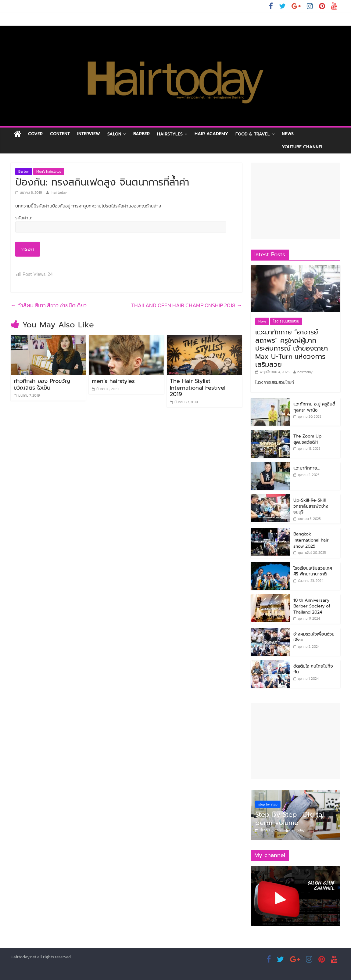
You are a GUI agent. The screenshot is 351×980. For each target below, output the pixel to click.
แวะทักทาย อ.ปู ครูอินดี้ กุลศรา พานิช (314, 407)
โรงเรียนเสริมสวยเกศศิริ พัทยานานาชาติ (313, 571)
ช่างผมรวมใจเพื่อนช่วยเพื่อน (314, 637)
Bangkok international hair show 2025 (311, 540)
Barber (141, 134)
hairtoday (59, 193)
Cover (35, 134)
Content (60, 134)
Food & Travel (253, 134)
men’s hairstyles (113, 381)
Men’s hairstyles (49, 171)
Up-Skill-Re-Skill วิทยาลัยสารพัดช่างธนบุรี (311, 506)
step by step (268, 804)
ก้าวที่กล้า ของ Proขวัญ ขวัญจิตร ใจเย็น (42, 384)
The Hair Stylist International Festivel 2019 (198, 388)
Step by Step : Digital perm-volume (290, 818)
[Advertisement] (295, 201)
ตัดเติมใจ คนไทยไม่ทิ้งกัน (313, 669)
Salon (114, 134)
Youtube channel (303, 147)
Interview (89, 134)
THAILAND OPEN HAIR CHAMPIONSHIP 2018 (187, 305)
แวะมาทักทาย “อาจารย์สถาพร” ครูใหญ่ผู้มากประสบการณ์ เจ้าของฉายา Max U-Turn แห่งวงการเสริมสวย (292, 348)
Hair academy (211, 134)
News (288, 134)
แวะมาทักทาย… (306, 468)
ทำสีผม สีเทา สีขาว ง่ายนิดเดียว (49, 305)
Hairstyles (170, 134)
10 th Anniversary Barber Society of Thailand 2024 (312, 606)
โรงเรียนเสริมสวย (286, 321)
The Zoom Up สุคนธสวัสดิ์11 (307, 439)
